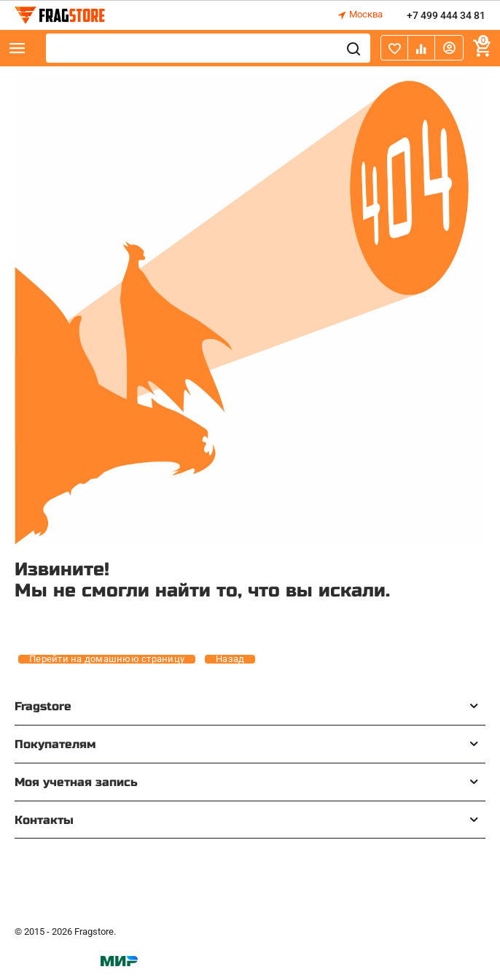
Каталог (17, 48)
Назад (230, 659)
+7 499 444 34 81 (446, 15)
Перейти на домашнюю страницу (107, 659)
